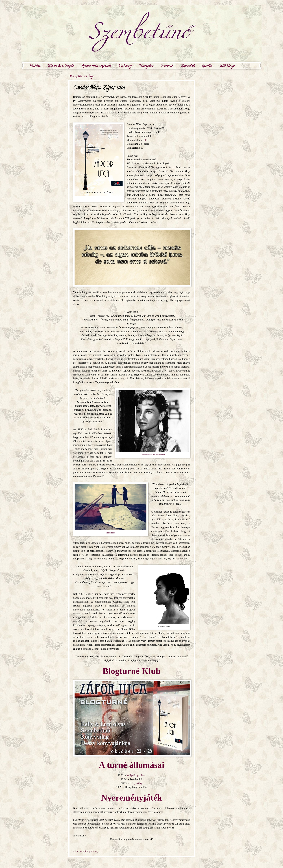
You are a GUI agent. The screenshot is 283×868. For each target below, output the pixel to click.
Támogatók (146, 66)
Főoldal (35, 66)
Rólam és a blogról (61, 66)
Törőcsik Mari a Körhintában (152, 455)
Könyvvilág (136, 783)
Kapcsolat (188, 66)
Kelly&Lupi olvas (136, 775)
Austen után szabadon (96, 66)
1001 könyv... (228, 66)
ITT (146, 140)
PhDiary (125, 66)
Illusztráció (111, 533)
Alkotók (207, 66)
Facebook (167, 66)
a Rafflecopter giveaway (86, 851)
